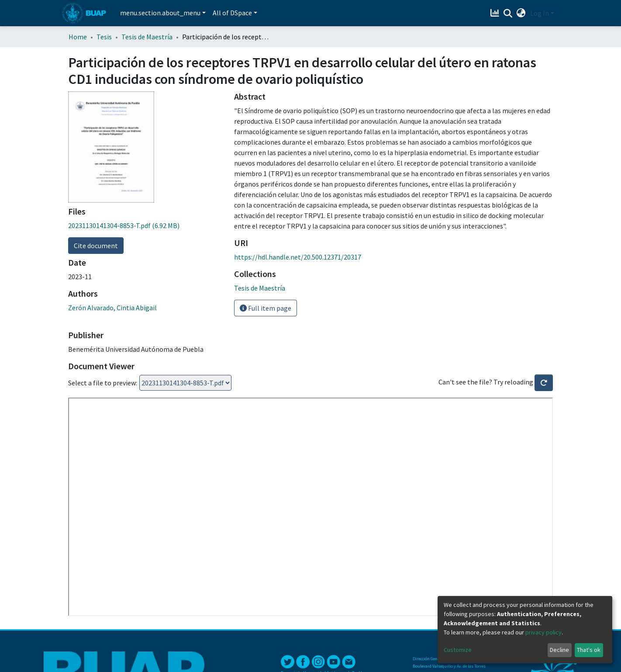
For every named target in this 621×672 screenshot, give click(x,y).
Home (78, 37)
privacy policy (543, 632)
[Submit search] (508, 14)
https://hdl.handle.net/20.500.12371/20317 (298, 257)
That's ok (589, 650)
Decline (559, 650)
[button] (521, 13)
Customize (458, 650)
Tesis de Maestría (147, 37)
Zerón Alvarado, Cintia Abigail (112, 308)
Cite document (96, 246)
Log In (540, 13)
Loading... (185, 383)
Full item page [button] (266, 308)
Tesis (104, 37)
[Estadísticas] (496, 13)
